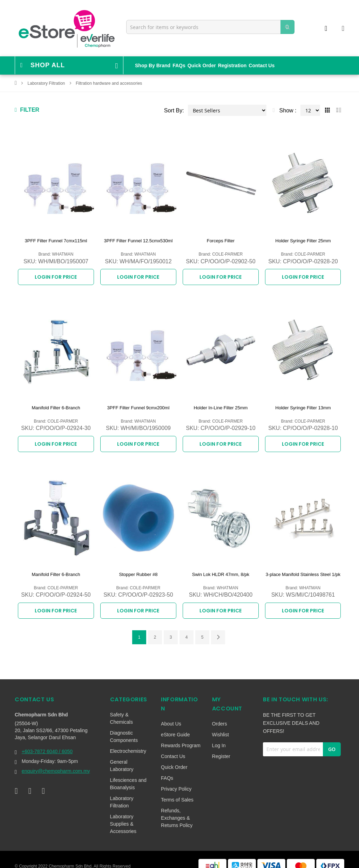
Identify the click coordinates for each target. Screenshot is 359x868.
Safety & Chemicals (121, 707)
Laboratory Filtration (47, 83)
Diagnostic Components (124, 725)
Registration (232, 65)
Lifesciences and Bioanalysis (128, 773)
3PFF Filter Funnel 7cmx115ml (56, 241)
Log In (219, 734)
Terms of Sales (177, 789)
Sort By (173, 110)
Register (221, 745)
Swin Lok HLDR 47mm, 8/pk (221, 567)
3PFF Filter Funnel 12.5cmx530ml (138, 241)
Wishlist (221, 723)
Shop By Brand (153, 65)
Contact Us (262, 65)
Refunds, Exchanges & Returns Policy (177, 807)
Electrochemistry (128, 740)
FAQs (179, 65)
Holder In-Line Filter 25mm (221, 404)
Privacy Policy (176, 778)
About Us (171, 713)
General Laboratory (122, 754)
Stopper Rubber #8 (138, 567)
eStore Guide (175, 723)
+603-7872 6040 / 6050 (47, 740)
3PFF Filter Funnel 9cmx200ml (138, 404)
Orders (220, 713)
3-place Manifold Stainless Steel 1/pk (303, 567)
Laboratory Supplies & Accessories (123, 813)
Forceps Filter (221, 241)
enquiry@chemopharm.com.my (56, 760)
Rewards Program (181, 734)
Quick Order (202, 65)
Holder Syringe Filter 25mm (303, 241)
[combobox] (210, 27)
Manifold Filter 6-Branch (56, 404)
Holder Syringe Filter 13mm (303, 404)
